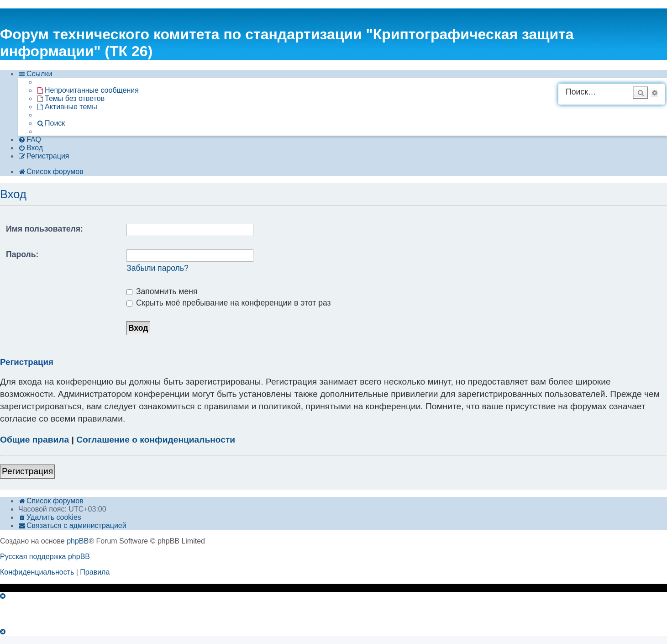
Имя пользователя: (45, 229)
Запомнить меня (162, 291)
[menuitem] (88, 90)
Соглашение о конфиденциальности (156, 440)
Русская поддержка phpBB (45, 557)
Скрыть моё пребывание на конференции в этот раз (229, 303)
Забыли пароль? (158, 268)
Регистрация (27, 471)
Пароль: (22, 254)
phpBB (78, 541)
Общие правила (34, 440)
